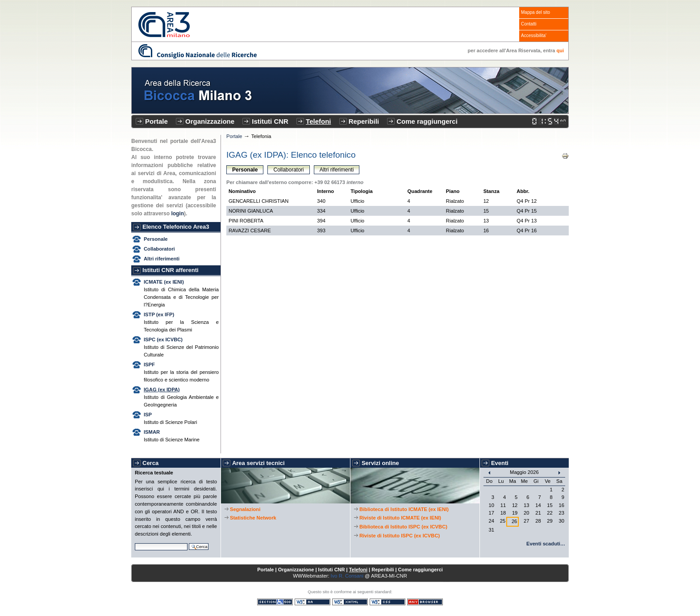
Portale (156, 121)
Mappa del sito (535, 12)
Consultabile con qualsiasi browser (425, 602)
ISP (148, 415)
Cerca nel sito (135, 542)
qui (560, 50)
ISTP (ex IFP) (159, 314)
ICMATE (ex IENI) (164, 282)
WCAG (312, 602)
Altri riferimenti (162, 259)
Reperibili (364, 121)
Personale (156, 239)
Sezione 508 (275, 602)
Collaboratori (159, 249)
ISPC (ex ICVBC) (163, 339)
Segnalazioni (245, 509)
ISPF (149, 365)
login (177, 214)
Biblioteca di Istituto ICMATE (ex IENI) (404, 509)
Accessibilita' (534, 36)
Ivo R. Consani (347, 576)
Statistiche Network (253, 518)
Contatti (529, 24)
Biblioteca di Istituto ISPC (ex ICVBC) (403, 527)
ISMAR (152, 432)
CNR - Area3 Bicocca (164, 25)
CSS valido (387, 602)
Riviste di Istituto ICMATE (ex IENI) (400, 518)
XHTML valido (350, 602)
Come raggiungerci (427, 121)
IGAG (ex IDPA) (162, 390)
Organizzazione (210, 121)
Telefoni (318, 121)
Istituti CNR (270, 121)
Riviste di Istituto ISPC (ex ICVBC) (400, 536)
